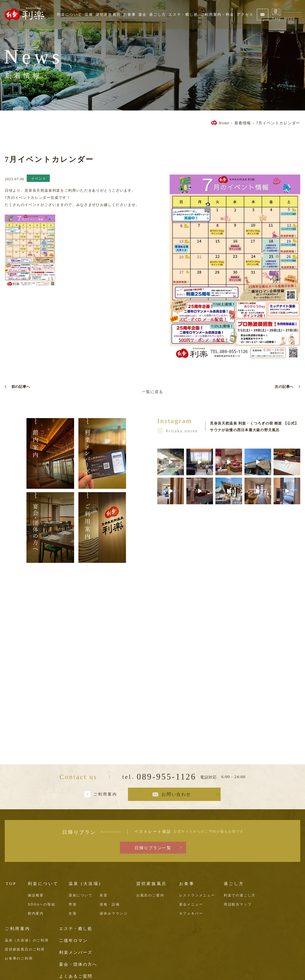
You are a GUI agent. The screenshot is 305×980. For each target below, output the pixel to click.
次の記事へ (284, 387)
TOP (11, 884)
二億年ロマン (73, 941)
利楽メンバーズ (76, 952)
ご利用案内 (105, 794)
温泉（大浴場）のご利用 (27, 940)
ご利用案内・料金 (217, 15)
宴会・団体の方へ (78, 964)
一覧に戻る (152, 392)
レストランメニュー (197, 895)
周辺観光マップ (238, 904)
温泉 (89, 15)
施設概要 (36, 895)
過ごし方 (158, 15)
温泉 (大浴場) (85, 884)
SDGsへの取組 (42, 904)
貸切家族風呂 (108, 15)
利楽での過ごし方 (240, 895)
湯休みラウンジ (114, 913)
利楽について (70, 15)
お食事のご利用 (19, 958)
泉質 (104, 895)
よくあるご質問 (76, 976)
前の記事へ (21, 387)
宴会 (143, 15)
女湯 (73, 913)
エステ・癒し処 (183, 15)
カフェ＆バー (191, 913)
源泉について (81, 895)
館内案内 (36, 913)
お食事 (130, 15)
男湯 (73, 904)
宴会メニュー (191, 904)
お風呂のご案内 (150, 895)
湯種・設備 (110, 904)
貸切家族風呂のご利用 (25, 949)
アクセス (245, 15)
